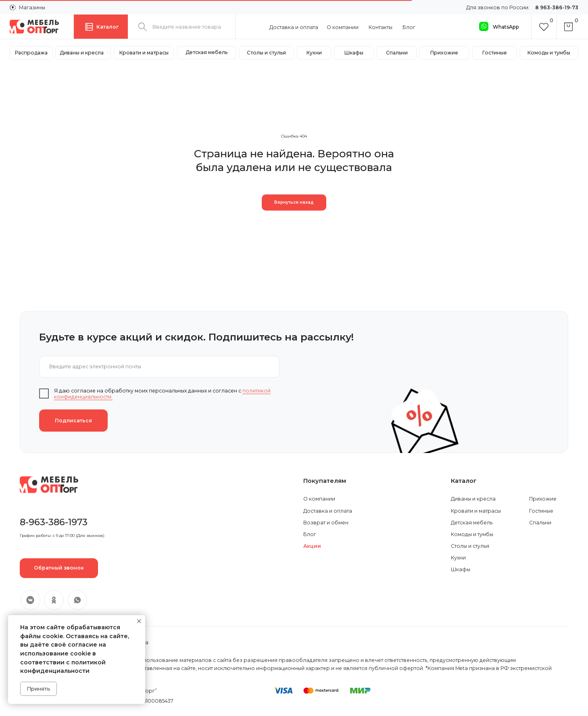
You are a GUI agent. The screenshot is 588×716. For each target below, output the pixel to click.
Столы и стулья (470, 546)
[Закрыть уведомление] (139, 621)
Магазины (32, 7)
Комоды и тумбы (472, 534)
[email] (159, 367)
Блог (409, 27)
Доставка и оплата (294, 27)
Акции (312, 546)
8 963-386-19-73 (557, 7)
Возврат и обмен (326, 523)
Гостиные (541, 511)
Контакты (381, 27)
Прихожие (543, 499)
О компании (343, 27)
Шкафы (461, 569)
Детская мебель (472, 523)
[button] (59, 568)
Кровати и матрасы (476, 511)
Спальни (540, 523)
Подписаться (73, 421)
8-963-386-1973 (54, 522)
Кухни (458, 558)
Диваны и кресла (473, 499)
